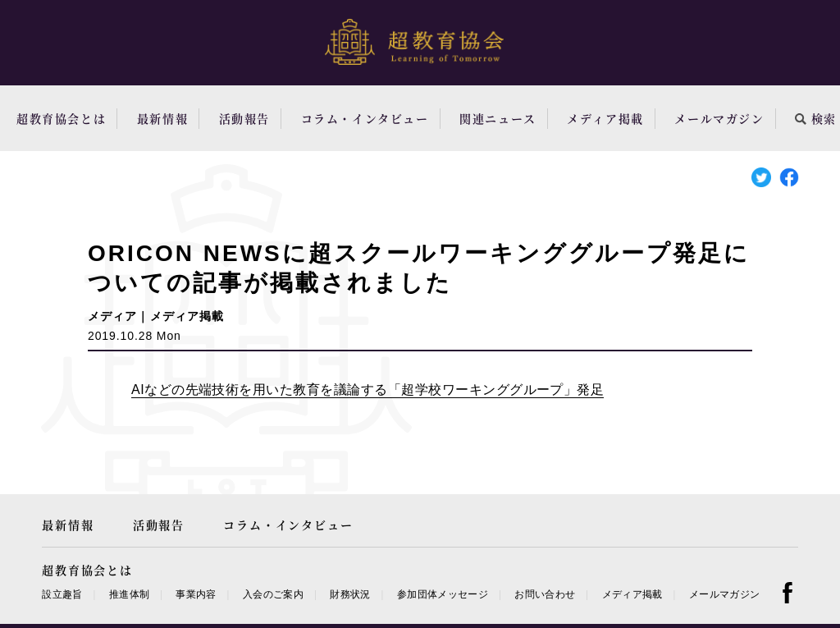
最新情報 (162, 118)
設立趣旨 (62, 594)
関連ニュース (498, 118)
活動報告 (244, 118)
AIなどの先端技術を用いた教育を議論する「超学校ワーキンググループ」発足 (367, 390)
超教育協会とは (61, 118)
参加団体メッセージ (443, 594)
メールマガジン (719, 118)
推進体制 (129, 594)
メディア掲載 (605, 118)
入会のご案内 (273, 594)
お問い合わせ (545, 594)
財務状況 (350, 594)
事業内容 (196, 594)
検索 (816, 118)
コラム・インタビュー (365, 118)
